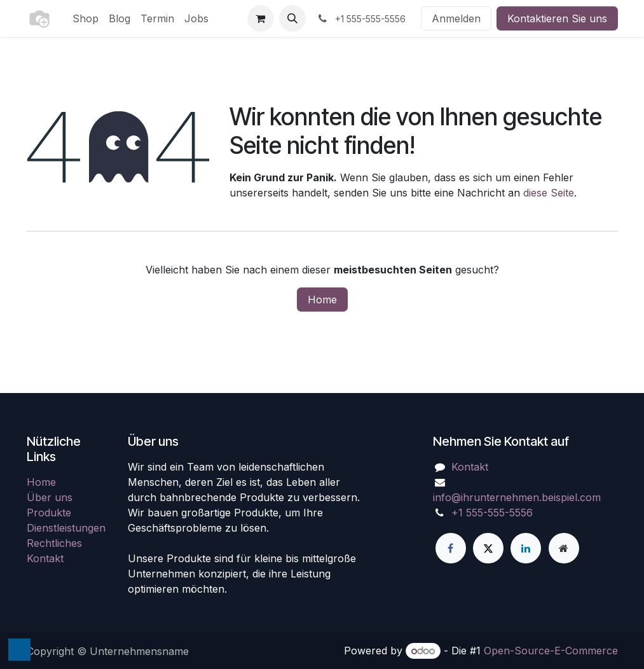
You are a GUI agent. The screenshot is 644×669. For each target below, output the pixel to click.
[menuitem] (86, 18)
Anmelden (456, 18)
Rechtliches (54, 543)
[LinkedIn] (526, 548)
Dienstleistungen (66, 528)
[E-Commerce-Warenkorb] (261, 18)
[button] (292, 18)
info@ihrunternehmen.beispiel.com (517, 497)
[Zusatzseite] (564, 548)
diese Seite (549, 193)
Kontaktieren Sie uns (557, 18)
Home (322, 300)
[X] (488, 548)
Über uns (50, 497)
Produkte (49, 513)
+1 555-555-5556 (492, 513)
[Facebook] (451, 548)
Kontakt (45, 558)
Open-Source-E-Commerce (551, 651)
